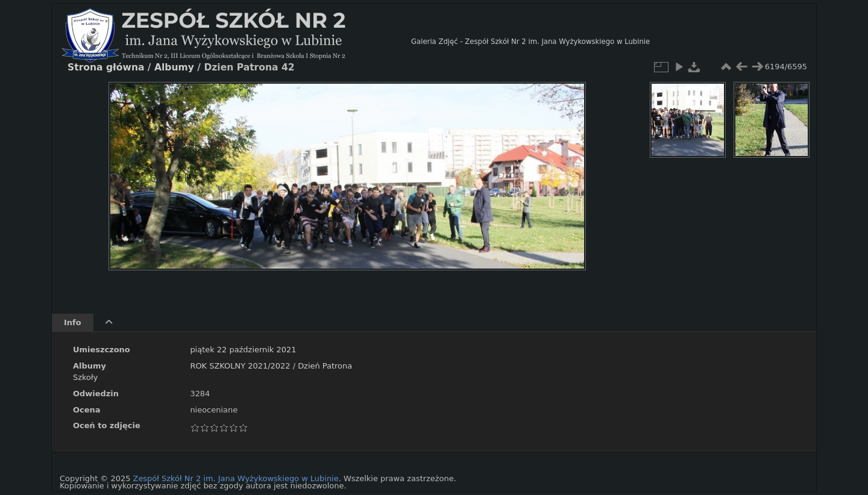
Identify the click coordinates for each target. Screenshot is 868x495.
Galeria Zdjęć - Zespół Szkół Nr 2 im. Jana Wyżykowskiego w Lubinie (530, 42)
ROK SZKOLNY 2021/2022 (240, 366)
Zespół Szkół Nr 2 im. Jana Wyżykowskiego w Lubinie (236, 478)
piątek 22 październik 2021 (243, 350)
